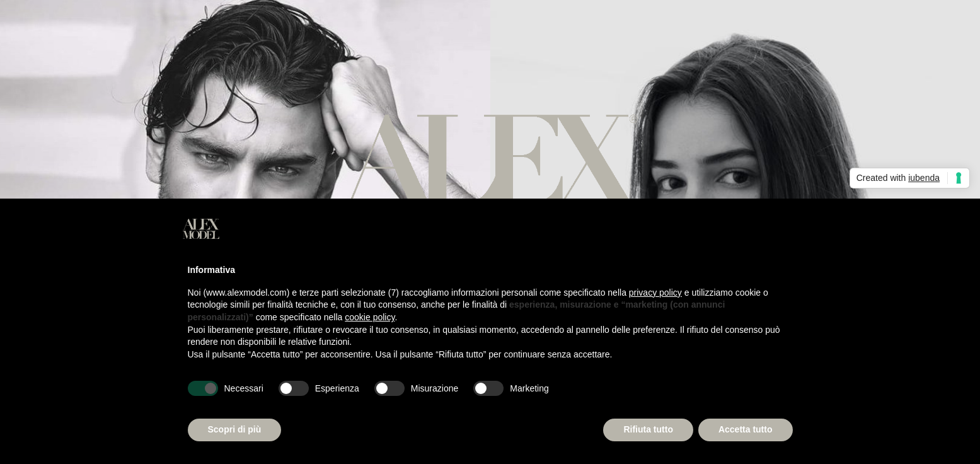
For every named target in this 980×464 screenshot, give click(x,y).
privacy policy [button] (655, 293)
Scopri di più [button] (235, 429)
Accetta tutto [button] (746, 429)
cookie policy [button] (370, 317)
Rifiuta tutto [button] (648, 429)
